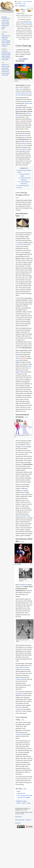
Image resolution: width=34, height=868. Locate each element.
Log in (24, 4)
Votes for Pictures (6, 44)
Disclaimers (28, 820)
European (18, 694)
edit (17, 198)
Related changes (6, 67)
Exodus (24, 358)
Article (16, 6)
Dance (19, 803)
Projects (4, 27)
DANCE (24, 803)
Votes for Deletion (6, 43)
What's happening (6, 58)
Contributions (29, 2)
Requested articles (6, 53)
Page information (6, 73)
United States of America (22, 667)
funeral (25, 95)
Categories (19, 801)
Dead (29, 803)
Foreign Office (5, 60)
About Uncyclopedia (20, 820)
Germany (18, 709)
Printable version (6, 70)
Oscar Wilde (23, 59)
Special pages (5, 68)
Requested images (6, 55)
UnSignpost (4, 46)
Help (3, 34)
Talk (24, 2)
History (25, 801)
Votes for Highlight (6, 41)
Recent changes (5, 22)
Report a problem (6, 56)
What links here (5, 65)
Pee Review (4, 39)
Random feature (5, 24)
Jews (17, 356)
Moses (17, 360)
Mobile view (18, 823)
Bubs (19, 791)
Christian (28, 445)
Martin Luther (26, 516)
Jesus (22, 447)
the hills (25, 135)
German (30, 366)
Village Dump (5, 38)
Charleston (19, 679)
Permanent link (5, 72)
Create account (18, 4)
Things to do (5, 51)
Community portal (6, 36)
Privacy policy (18, 817)
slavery (24, 143)
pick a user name (27, 23)
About (3, 29)
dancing (18, 93)
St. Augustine (25, 490)
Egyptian (18, 372)
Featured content (6, 19)
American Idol (28, 103)
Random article (5, 26)
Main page (4, 17)
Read (18, 9)
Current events (5, 20)
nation (17, 89)
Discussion (22, 6)
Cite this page (5, 75)
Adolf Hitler (22, 585)
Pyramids (20, 244)
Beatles (20, 109)
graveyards (23, 149)
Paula (22, 121)
